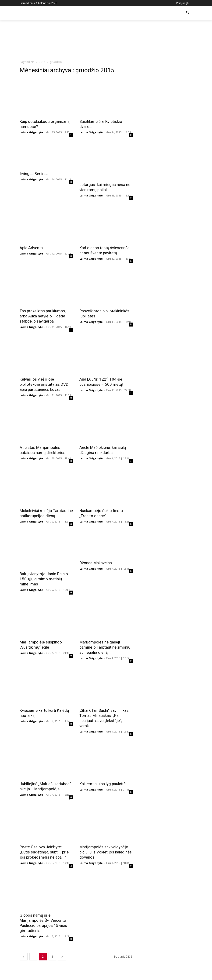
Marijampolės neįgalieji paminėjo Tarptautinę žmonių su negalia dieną (105, 647)
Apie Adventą (31, 248)
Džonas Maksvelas (96, 563)
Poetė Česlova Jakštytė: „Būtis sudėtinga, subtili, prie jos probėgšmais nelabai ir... (44, 852)
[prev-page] (24, 957)
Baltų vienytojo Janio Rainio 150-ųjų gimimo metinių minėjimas (44, 579)
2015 (42, 62)
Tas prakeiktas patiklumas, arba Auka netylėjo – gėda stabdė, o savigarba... (43, 316)
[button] (188, 13)
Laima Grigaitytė (31, 132)
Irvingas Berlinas (34, 174)
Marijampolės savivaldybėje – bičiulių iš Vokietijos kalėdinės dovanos (106, 852)
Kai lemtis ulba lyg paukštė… (104, 784)
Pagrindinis (27, 62)
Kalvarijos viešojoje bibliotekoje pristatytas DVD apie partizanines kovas (44, 384)
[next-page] (62, 957)
